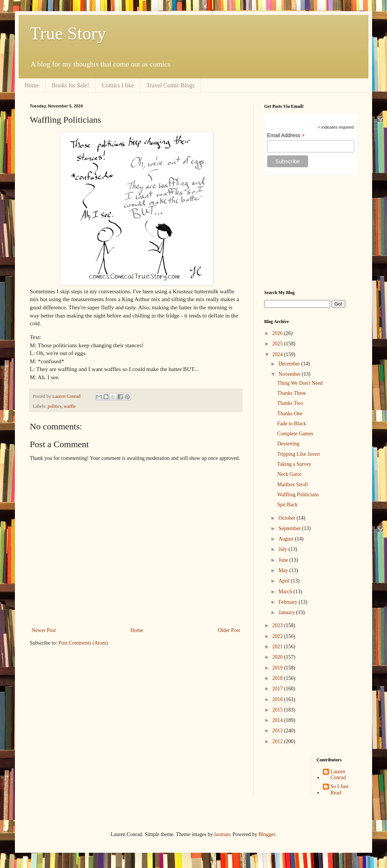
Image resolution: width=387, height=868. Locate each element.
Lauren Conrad (338, 775)
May (284, 570)
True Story (68, 33)
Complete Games (295, 434)
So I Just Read (339, 790)
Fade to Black (292, 424)
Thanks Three (292, 393)
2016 (278, 699)
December (290, 364)
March (286, 592)
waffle (70, 406)
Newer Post (44, 630)
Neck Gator (289, 474)
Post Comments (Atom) (83, 643)
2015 (278, 710)
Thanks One (290, 414)
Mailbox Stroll (292, 485)
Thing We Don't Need (300, 383)
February (288, 602)
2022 (278, 636)
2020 (278, 657)
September (290, 528)
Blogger (267, 834)
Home (32, 85)
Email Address (286, 135)
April (284, 581)
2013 (278, 731)
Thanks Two (290, 403)
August (287, 539)
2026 (278, 333)
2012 (278, 741)
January (287, 612)
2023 (278, 625)
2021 (278, 647)
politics (55, 406)
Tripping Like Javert (299, 454)
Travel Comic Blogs (171, 85)
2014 (278, 720)
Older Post (229, 630)
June (284, 560)
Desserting (288, 444)
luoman (222, 834)
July (283, 549)
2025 (278, 344)
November (290, 374)
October (287, 518)
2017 (278, 689)
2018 (278, 678)
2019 (278, 668)
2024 (278, 354)
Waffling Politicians (298, 495)
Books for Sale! (70, 85)
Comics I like (118, 85)
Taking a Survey (294, 464)
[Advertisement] (311, 232)
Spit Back (287, 505)
